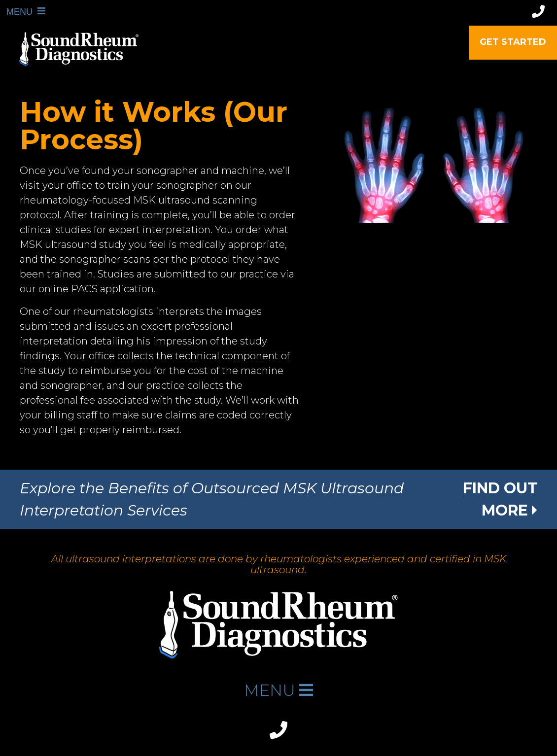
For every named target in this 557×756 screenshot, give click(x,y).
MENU (15, 12)
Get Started (513, 42)
